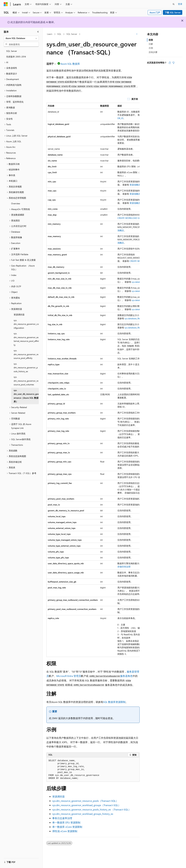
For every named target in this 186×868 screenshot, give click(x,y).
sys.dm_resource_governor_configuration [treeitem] (26, 324)
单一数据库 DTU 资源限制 (66, 822)
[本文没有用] (173, 63)
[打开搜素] (174, 4)
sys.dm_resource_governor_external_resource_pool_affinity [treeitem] (26, 339)
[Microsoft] (6, 4)
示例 (151, 48)
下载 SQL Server (173, 12)
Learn (50, 34)
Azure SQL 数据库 (70, 64)
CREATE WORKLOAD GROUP (131, 218)
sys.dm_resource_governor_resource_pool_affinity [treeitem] (26, 354)
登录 (180, 4)
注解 (151, 44)
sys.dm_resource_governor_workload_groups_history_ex (83, 814)
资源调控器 (58, 796)
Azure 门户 (155, 12)
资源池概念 (135, 185)
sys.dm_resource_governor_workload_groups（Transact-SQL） (86, 805)
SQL (59, 34)
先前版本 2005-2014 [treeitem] (16, 57)
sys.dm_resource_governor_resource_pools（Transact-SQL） (85, 801)
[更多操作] (137, 34)
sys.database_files (133, 318)
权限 (151, 40)
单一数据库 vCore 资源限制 (67, 827)
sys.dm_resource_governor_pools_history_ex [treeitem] (26, 368)
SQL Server (72, 34)
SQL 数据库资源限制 (114, 702)
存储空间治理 (124, 567)
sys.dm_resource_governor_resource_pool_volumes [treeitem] (26, 381)
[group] (93, 380)
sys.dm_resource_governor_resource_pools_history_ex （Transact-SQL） (92, 809)
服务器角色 (126, 676)
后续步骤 (153, 52)
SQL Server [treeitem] (12, 51)
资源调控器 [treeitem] (19, 315)
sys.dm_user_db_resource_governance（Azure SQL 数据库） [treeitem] (26, 396)
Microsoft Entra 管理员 (69, 676)
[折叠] (38, 32)
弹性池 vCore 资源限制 (65, 831)
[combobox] (21, 38)
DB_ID (120, 118)
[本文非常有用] (170, 63)
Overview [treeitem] (16, 203)
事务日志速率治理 (62, 818)
